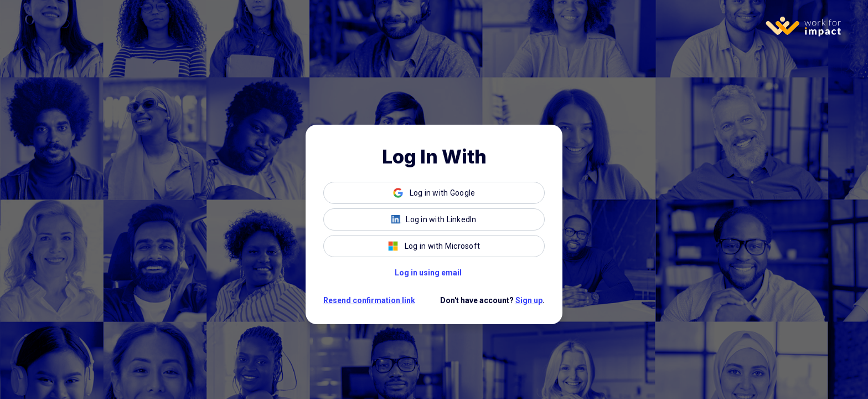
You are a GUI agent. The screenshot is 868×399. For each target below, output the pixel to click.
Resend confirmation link (369, 300)
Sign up (529, 300)
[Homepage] (806, 26)
